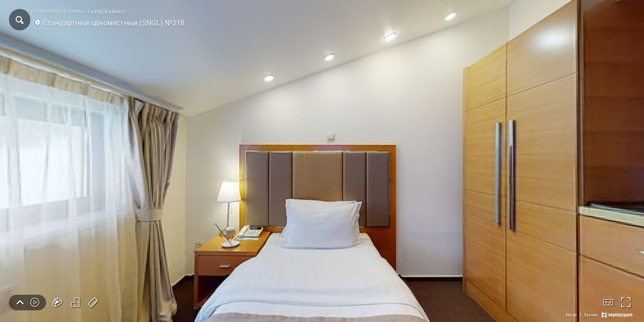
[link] (571, 315)
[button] (20, 20)
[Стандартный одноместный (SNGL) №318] (322, 161)
